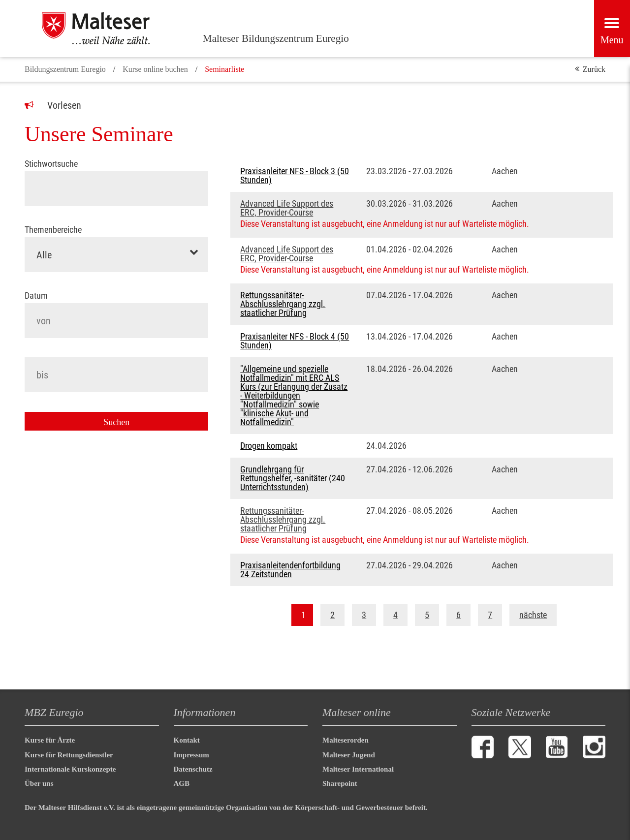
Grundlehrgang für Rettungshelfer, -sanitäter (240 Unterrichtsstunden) (293, 478)
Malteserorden (346, 740)
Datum (36, 296)
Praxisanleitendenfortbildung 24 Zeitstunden (290, 570)
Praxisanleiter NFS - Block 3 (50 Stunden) (295, 176)
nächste (533, 615)
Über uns (39, 783)
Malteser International (358, 769)
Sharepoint (340, 783)
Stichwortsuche (51, 164)
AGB (182, 783)
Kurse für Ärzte (50, 740)
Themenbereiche (53, 230)
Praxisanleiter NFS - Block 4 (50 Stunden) (295, 341)
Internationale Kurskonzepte (70, 769)
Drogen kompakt (269, 446)
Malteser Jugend (349, 755)
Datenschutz (193, 769)
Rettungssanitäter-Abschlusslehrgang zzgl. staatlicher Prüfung (283, 304)
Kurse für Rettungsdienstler (69, 755)
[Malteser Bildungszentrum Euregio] (108, 29)
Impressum (191, 755)
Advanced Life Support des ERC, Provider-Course (287, 208)
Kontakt (187, 740)
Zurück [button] (594, 69)
